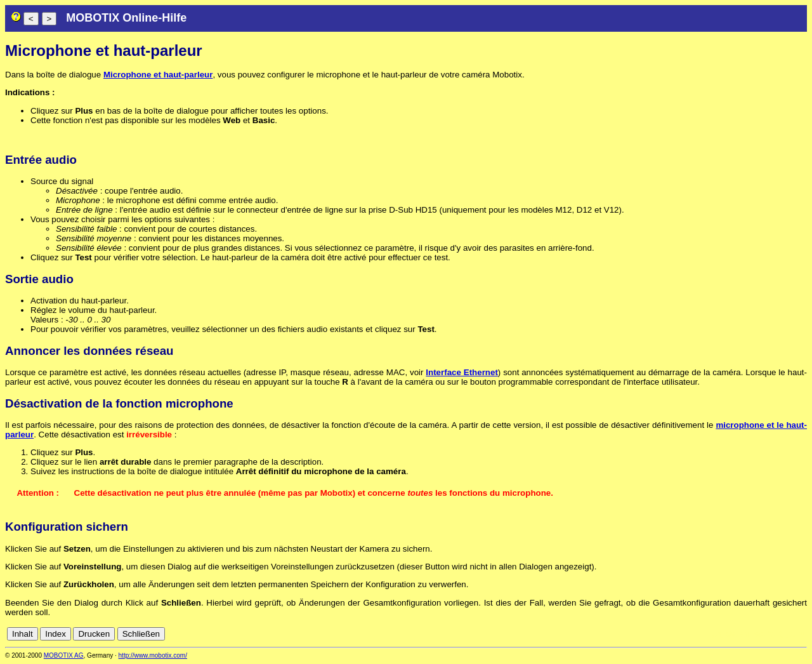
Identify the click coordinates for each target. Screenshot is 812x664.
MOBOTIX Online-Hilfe (126, 18)
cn (717, 634)
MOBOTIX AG (64, 655)
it (779, 634)
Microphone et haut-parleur (158, 75)
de (731, 634)
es (759, 634)
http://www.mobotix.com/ (153, 655)
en (745, 634)
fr (770, 634)
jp (789, 634)
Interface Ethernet (462, 372)
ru (801, 634)
